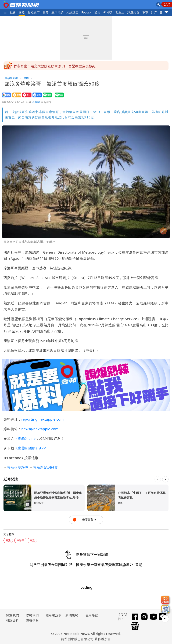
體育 (46, 12)
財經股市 (34, 12)
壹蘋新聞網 (11, 78)
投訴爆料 (13, 620)
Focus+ (86, 12)
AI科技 (108, 12)
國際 (22, 12)
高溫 (32, 540)
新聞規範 (72, 615)
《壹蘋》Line (25, 439)
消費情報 (32, 620)
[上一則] (158, 479)
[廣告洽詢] (165, 609)
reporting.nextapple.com (42, 419)
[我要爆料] (165, 600)
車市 (145, 12)
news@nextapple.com (40, 429)
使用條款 (92, 615)
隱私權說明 (52, 615)
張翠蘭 (36, 102)
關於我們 (13, 615)
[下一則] (165, 479)
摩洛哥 (20, 540)
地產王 (120, 12)
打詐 (154, 12)
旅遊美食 (133, 12)
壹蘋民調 (58, 12)
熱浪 (8, 540)
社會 (13, 12)
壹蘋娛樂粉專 (18, 467)
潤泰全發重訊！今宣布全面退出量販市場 (44, 66)
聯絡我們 (32, 615)
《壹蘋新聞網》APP (30, 448)
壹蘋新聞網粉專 (46, 467)
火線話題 (73, 12)
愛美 (97, 12)
